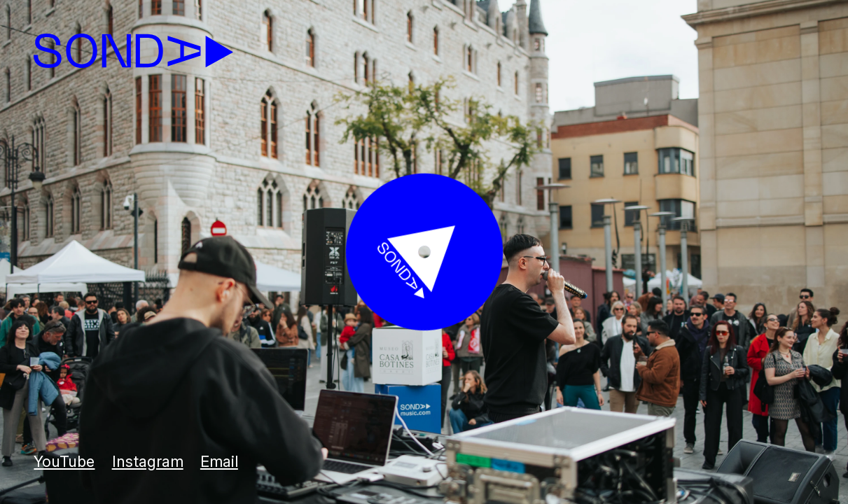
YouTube (64, 461)
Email (219, 461)
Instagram (148, 461)
